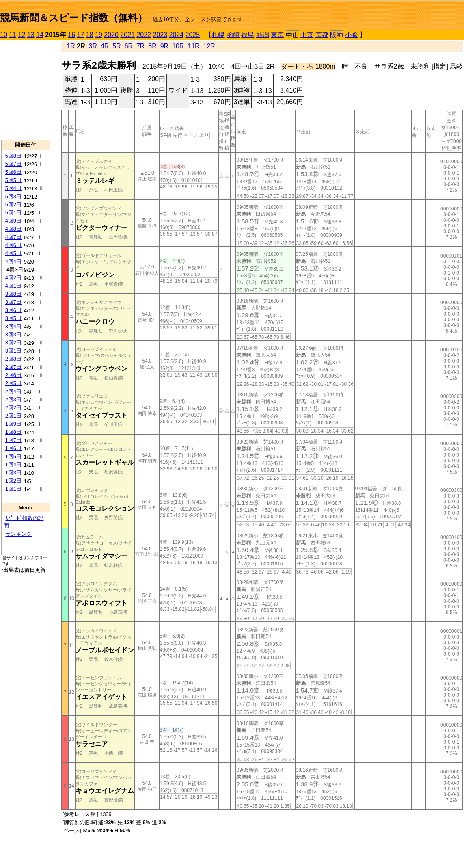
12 (22, 35)
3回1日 (13, 351)
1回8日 (13, 432)
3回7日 (13, 302)
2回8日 (13, 359)
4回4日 (13, 261)
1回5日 (13, 456)
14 (40, 35)
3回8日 (13, 294)
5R (117, 46)
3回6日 (13, 310)
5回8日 (13, 156)
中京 (307, 35)
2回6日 (13, 375)
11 (13, 35)
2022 (144, 35)
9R (164, 46)
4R (105, 46)
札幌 (218, 35)
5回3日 (13, 196)
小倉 (352, 35)
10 (4, 35)
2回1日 (13, 416)
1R (71, 46)
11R (193, 46)
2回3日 (13, 399)
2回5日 (13, 383)
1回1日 (13, 489)
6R (129, 46)
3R (93, 46)
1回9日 (13, 424)
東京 (277, 35)
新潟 (263, 35)
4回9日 (13, 221)
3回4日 (13, 326)
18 (90, 35)
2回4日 (13, 391)
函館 (233, 35)
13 (31, 35)
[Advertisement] (26, 90)
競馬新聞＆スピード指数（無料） (74, 18)
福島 (248, 35)
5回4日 (13, 188)
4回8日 (13, 229)
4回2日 (13, 278)
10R (178, 46)
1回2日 (13, 481)
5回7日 (13, 164)
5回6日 (13, 172)
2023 (160, 35)
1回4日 (13, 464)
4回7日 (13, 237)
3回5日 (13, 318)
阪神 (337, 35)
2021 (127, 35)
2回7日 (13, 367)
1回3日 (13, 473)
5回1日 (13, 213)
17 (81, 35)
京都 (322, 35)
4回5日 (13, 253)
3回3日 (13, 334)
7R (140, 46)
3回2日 (13, 343)
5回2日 (13, 205)
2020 (111, 35)
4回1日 (13, 286)
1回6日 (13, 448)
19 (99, 35)
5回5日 (13, 180)
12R (209, 46)
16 (71, 35)
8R (152, 46)
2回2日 (13, 408)
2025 (193, 35)
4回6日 (13, 245)
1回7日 (13, 440)
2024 (176, 35)
